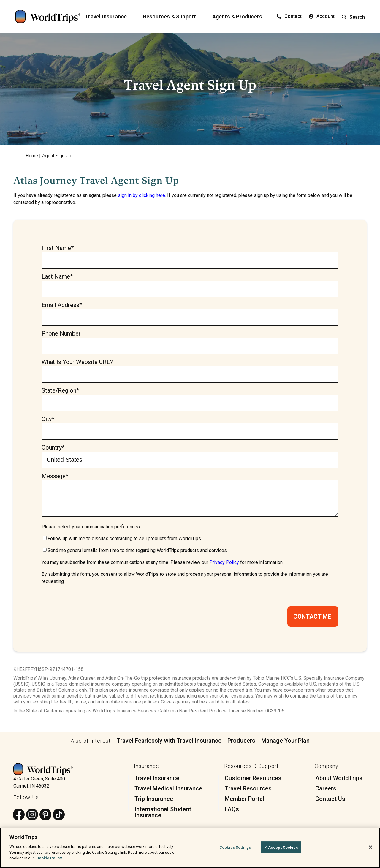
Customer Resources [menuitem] (253, 780)
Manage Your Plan (285, 742)
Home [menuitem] (32, 156)
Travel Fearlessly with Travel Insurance (169, 742)
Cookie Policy (49, 858)
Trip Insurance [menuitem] (154, 801)
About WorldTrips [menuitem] (339, 780)
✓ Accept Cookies (281, 847)
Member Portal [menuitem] (244, 801)
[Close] (370, 847)
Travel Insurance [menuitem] (157, 780)
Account (322, 16)
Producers (241, 742)
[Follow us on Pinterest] (45, 817)
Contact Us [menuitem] (330, 801)
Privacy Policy (224, 564)
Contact (289, 16)
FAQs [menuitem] (232, 811)
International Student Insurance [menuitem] (163, 814)
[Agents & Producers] (241, 17)
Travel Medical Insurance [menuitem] (168, 790)
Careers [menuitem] (326, 790)
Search (353, 17)
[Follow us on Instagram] (32, 817)
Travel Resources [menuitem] (248, 790)
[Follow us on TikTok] (59, 817)
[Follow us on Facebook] (19, 817)
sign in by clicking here (141, 195)
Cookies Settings (235, 847)
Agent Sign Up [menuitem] (57, 156)
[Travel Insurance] (109, 17)
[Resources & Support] (173, 17)
